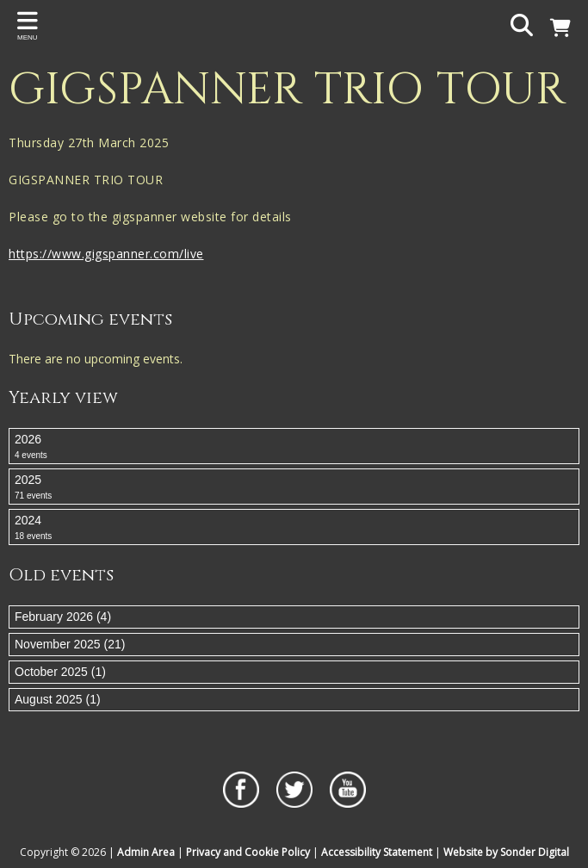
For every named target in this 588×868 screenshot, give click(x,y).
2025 (294, 487)
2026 (294, 447)
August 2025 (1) (58, 699)
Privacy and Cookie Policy (248, 852)
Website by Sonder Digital (506, 852)
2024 (294, 528)
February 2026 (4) (63, 617)
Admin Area (146, 852)
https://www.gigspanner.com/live (106, 254)
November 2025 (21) (70, 644)
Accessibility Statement (377, 852)
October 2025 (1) (60, 672)
